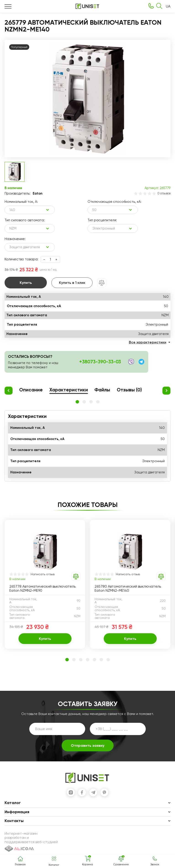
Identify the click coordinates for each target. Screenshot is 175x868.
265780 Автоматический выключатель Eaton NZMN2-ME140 (128, 588)
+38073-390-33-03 (100, 362)
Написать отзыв (43, 574)
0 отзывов (164, 194)
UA (168, 6)
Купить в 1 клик (72, 283)
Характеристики (69, 390)
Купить (26, 283)
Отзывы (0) (129, 390)
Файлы (102, 390)
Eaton (38, 194)
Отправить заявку (88, 745)
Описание (31, 390)
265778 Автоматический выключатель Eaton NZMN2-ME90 (42, 588)
